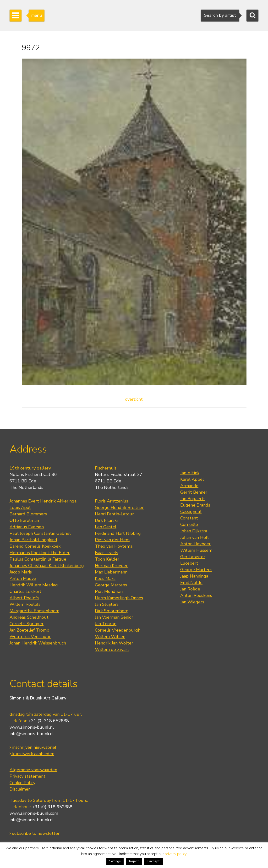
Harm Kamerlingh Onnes (119, 598)
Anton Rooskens (196, 595)
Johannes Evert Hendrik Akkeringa (43, 501)
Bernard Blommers (28, 514)
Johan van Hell (194, 537)
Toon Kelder (107, 559)
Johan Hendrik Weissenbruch (38, 643)
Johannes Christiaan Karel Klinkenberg (47, 566)
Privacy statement (27, 776)
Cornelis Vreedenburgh (118, 630)
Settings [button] (115, 861)
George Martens (111, 585)
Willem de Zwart (112, 650)
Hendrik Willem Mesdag (34, 585)
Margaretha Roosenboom (34, 611)
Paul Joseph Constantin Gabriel (40, 533)
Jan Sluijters (107, 604)
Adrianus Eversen (27, 527)
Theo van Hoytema (114, 546)
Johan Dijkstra (194, 531)
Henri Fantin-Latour (114, 514)
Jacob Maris (21, 572)
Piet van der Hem (112, 540)
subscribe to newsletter (35, 833)
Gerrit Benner (194, 492)
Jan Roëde (190, 589)
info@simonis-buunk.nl (32, 734)
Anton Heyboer (195, 544)
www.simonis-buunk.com (34, 813)
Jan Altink (190, 473)
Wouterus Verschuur (30, 637)
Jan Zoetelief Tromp (29, 630)
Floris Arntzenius (112, 501)
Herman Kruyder (111, 566)
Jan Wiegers (192, 602)
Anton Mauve (23, 579)
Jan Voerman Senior (114, 617)
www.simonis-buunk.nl (32, 727)
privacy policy (176, 854)
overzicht (134, 399)
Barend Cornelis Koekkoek (35, 546)
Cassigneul (191, 512)
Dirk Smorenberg (112, 611)
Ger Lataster (193, 557)
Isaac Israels (107, 553)
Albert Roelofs (24, 598)
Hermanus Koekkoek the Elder (40, 553)
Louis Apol (20, 508)
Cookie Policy (22, 783)
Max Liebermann (111, 572)
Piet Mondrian (109, 591)
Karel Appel (192, 479)
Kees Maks (105, 579)
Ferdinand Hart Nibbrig (118, 533)
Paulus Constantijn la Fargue (38, 559)
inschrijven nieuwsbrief (33, 747)
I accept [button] (153, 861)
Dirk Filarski (106, 520)
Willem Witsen (110, 637)
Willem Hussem (196, 550)
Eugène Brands (195, 505)
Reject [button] (134, 861)
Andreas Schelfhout (29, 617)
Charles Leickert (25, 591)
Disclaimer (20, 789)
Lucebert (189, 563)
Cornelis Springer (27, 624)
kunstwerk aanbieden (32, 754)
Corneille (189, 524)
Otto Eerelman (24, 520)
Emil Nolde (191, 583)
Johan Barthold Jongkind (33, 540)
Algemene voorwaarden (33, 770)
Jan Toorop (106, 624)
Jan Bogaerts (193, 499)
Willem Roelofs (25, 604)
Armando (189, 486)
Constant (189, 518)
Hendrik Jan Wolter (114, 643)
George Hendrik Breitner (119, 508)
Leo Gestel (106, 527)
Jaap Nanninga (194, 576)
